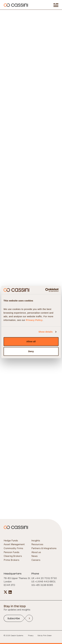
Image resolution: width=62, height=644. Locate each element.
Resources (37, 544)
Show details (46, 332)
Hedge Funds (11, 540)
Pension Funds (12, 552)
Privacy (31, 635)
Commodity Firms (13, 548)
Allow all (31, 341)
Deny (31, 351)
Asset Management (14, 544)
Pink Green (47, 635)
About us (36, 552)
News (35, 556)
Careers (36, 560)
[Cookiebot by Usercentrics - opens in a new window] (45, 290)
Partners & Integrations (44, 548)
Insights (36, 540)
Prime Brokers (12, 560)
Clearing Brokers (13, 556)
